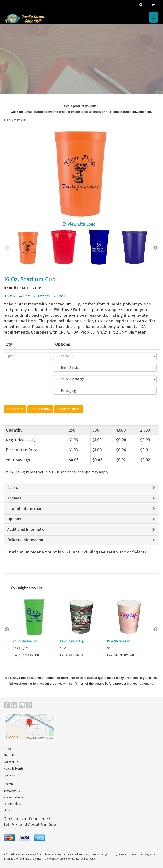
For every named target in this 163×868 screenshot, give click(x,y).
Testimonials (12, 804)
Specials (9, 775)
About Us (10, 755)
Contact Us (11, 762)
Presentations (13, 797)
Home (8, 749)
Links (7, 810)
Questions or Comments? (27, 819)
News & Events (14, 769)
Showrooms (12, 791)
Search (8, 784)
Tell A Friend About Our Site (30, 824)
